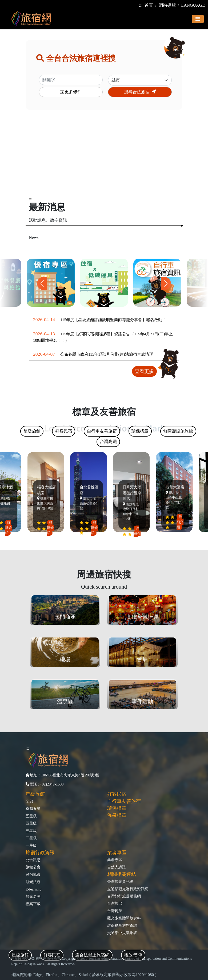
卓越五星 (33, 808)
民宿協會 (33, 874)
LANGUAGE (193, 5)
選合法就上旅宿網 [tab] (92, 955)
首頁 (149, 5)
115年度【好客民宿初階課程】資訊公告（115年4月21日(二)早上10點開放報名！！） (103, 337)
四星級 (31, 823)
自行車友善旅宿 (124, 801)
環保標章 (117, 808)
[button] (166, 283)
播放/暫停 (133, 955)
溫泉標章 (117, 815)
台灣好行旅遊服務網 (124, 896)
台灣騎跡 (115, 911)
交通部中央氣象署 (122, 933)
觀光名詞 (33, 896)
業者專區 (115, 860)
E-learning (33, 889)
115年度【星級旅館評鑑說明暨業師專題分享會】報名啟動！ (113, 320)
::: (141, 5)
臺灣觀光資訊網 (120, 881)
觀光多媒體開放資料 (124, 918)
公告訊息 (33, 860)
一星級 (31, 845)
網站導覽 (167, 5)
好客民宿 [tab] (52, 955)
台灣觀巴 (115, 903)
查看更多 (144, 371)
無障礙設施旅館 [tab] (178, 431)
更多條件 (71, 92)
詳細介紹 (10, 528)
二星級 (31, 838)
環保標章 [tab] (140, 431)
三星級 (31, 831)
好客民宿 (117, 794)
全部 (29, 801)
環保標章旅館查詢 (122, 925)
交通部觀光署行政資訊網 (128, 889)
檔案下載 (33, 904)
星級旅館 (35, 794)
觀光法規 (33, 882)
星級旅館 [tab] (20, 955)
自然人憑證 (117, 867)
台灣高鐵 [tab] (108, 442)
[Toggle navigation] (198, 19)
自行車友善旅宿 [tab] (102, 431)
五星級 (31, 816)
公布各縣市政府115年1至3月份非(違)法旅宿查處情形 (107, 354)
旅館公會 (33, 867)
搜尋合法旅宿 (140, 92)
